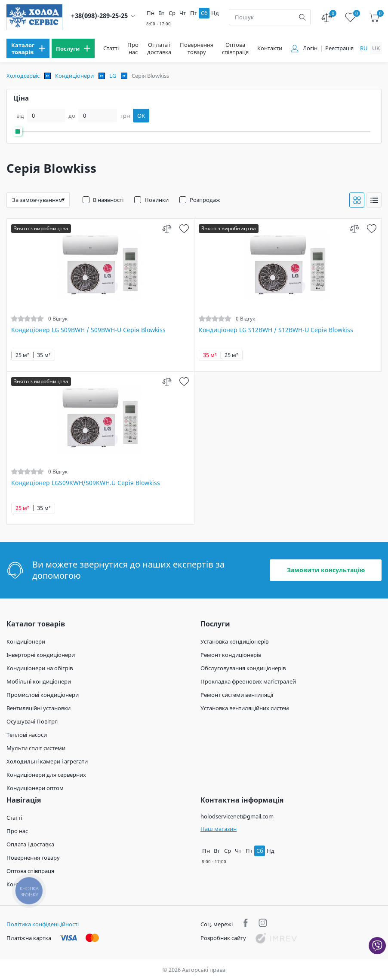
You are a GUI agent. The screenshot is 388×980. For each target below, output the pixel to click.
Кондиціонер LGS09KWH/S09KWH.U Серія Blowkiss (86, 483)
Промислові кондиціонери (43, 695)
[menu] (28, 48)
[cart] (374, 17)
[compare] (167, 228)
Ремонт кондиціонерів (231, 655)
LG (113, 76)
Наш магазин (219, 829)
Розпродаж (205, 200)
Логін (310, 48)
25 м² (22, 355)
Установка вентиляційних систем (245, 708)
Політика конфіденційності (43, 924)
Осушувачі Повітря (32, 721)
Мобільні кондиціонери (39, 681)
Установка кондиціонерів (234, 641)
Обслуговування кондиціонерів (243, 668)
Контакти (270, 48)
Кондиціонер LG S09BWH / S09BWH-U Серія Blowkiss (88, 330)
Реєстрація (339, 48)
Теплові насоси (27, 735)
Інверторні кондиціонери (41, 655)
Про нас (133, 49)
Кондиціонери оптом (35, 788)
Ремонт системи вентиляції (237, 695)
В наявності (108, 200)
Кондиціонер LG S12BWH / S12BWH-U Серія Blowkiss (276, 330)
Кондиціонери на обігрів (40, 668)
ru (364, 48)
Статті (111, 48)
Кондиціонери (74, 76)
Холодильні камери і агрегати (47, 761)
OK (141, 116)
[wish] (184, 228)
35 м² (44, 355)
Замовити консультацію (326, 570)
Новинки (157, 200)
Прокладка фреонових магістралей (248, 681)
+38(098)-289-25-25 (99, 16)
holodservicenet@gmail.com (237, 816)
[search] (302, 17)
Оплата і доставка (159, 49)
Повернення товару (197, 49)
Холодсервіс (23, 76)
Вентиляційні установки (38, 708)
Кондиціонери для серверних (46, 775)
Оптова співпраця (235, 49)
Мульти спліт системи (36, 748)
